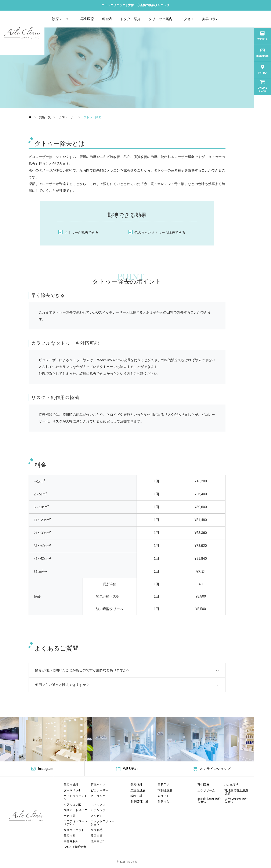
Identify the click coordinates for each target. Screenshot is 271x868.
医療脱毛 (97, 830)
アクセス (187, 19)
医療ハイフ (98, 785)
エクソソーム (206, 790)
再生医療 (87, 19)
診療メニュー (62, 19)
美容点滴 (97, 836)
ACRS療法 (232, 785)
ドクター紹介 (130, 19)
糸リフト (163, 796)
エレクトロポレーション (102, 823)
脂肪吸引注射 (139, 802)
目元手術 (163, 785)
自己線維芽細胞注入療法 (236, 800)
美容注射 (69, 836)
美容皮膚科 (71, 785)
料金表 (107, 19)
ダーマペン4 (72, 790)
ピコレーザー (100, 790)
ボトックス (98, 805)
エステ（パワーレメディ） (75, 823)
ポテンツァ (98, 810)
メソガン (97, 816)
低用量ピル (98, 841)
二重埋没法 (138, 790)
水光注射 (69, 816)
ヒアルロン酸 (72, 805)
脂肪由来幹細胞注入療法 (209, 800)
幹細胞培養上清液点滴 (236, 792)
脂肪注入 (163, 802)
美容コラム (210, 19)
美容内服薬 (71, 841)
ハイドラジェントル (75, 797)
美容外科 (136, 785)
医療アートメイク (75, 810)
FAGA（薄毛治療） (76, 847)
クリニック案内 (160, 19)
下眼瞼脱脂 (165, 790)
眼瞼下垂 (136, 796)
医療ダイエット (74, 830)
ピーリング (98, 796)
